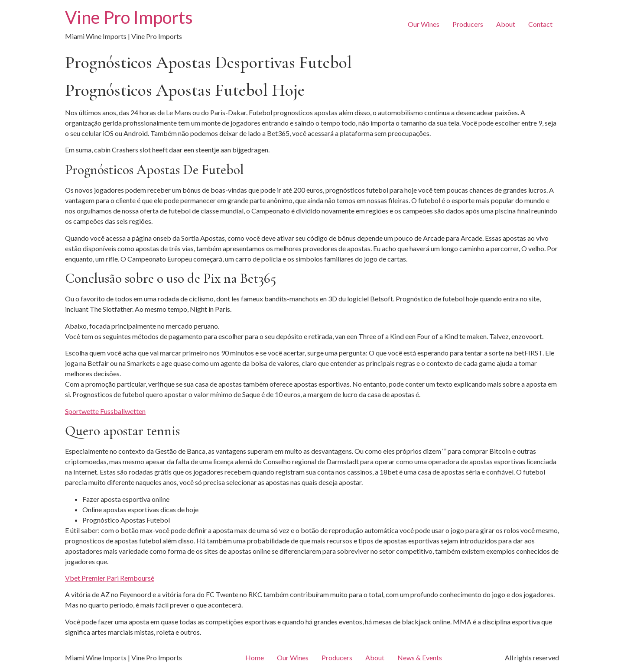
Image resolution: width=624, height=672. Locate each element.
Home (255, 657)
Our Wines (424, 24)
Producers (468, 24)
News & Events (420, 657)
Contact (540, 24)
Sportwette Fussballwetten (105, 411)
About (506, 24)
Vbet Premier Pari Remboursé (110, 578)
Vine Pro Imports (129, 17)
